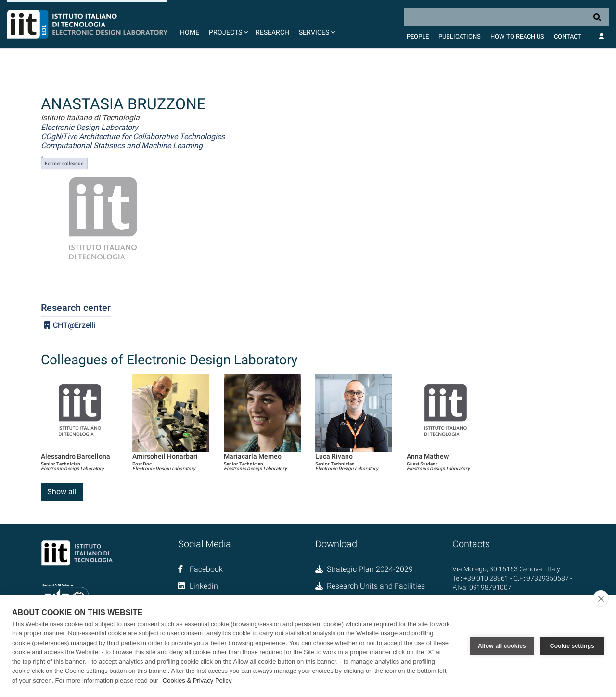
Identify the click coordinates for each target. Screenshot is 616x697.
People (418, 36)
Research (272, 32)
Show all (62, 492)
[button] (227, 24)
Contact (568, 36)
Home (190, 32)
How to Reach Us (517, 36)
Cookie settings (572, 646)
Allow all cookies (502, 646)
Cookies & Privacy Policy (197, 680)
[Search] (506, 17)
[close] (601, 598)
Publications (460, 36)
